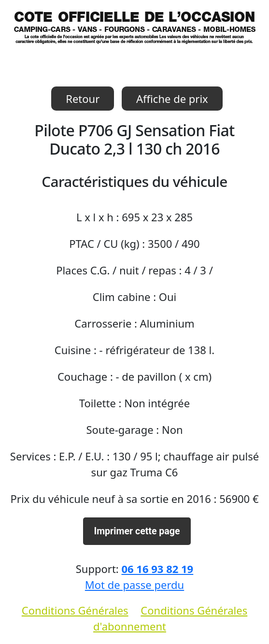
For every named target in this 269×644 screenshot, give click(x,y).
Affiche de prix (172, 99)
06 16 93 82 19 (157, 569)
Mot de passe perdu (134, 585)
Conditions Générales (75, 610)
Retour (83, 99)
